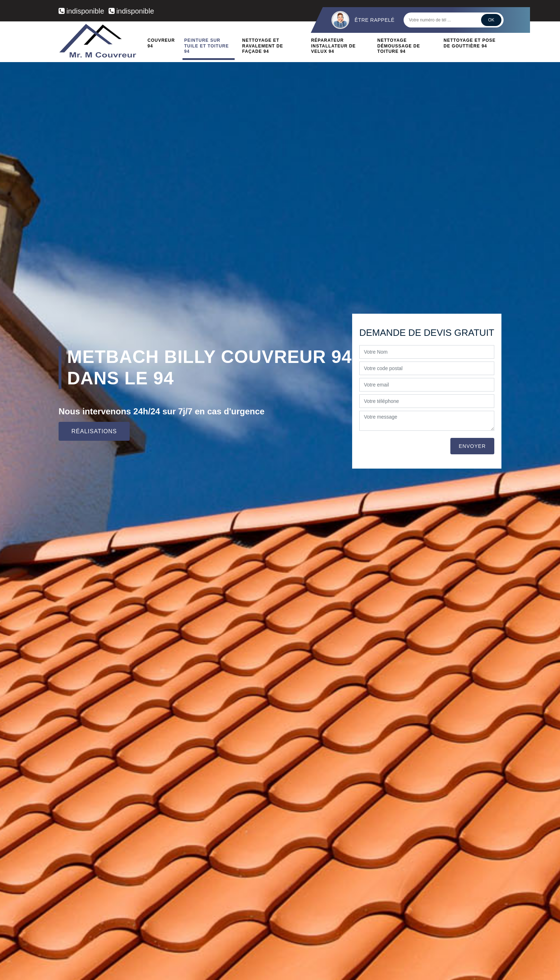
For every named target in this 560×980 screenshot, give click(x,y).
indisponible (81, 11)
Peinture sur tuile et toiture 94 (207, 46)
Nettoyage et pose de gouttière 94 (470, 43)
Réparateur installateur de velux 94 (333, 46)
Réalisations (94, 431)
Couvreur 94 (161, 43)
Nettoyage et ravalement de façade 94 (263, 46)
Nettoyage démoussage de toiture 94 (399, 46)
